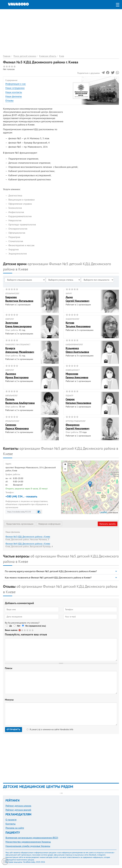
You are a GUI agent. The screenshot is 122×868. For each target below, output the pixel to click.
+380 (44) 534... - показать (21, 496)
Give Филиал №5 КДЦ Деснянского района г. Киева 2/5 (25, 630)
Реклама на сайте (15, 828)
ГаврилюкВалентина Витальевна (19, 299)
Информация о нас (16, 84)
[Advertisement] (61, 31)
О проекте (11, 820)
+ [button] (65, 465)
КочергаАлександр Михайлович (20, 350)
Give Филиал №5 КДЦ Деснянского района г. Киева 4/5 (30, 630)
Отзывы (9, 100)
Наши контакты (14, 92)
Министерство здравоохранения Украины (28, 842)
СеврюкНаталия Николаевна (78, 401)
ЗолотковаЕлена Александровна (18, 324)
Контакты (11, 824)
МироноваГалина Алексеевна (77, 375)
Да (11, 626)
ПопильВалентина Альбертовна (20, 401)
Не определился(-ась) (36, 626)
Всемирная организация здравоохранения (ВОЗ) (32, 838)
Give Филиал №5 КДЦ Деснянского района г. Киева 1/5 (22, 630)
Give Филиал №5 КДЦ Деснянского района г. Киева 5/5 (33, 630)
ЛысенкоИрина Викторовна (17, 375)
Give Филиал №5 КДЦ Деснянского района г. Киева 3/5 (28, 630)
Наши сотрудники (15, 88)
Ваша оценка (11, 630)
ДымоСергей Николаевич (77, 299)
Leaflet (103, 512)
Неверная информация (49, 524)
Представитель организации (20, 524)
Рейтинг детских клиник (18, 806)
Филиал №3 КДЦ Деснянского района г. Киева (28, 537)
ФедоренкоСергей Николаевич (77, 427)
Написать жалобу (108, 524)
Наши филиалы (14, 96)
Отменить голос (20, 630)
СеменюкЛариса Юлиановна (17, 427)
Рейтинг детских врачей (18, 810)
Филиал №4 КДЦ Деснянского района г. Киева (28, 544)
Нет (19, 626)
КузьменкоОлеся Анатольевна (77, 350)
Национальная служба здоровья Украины (28, 846)
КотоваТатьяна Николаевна (78, 324)
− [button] (65, 469)
